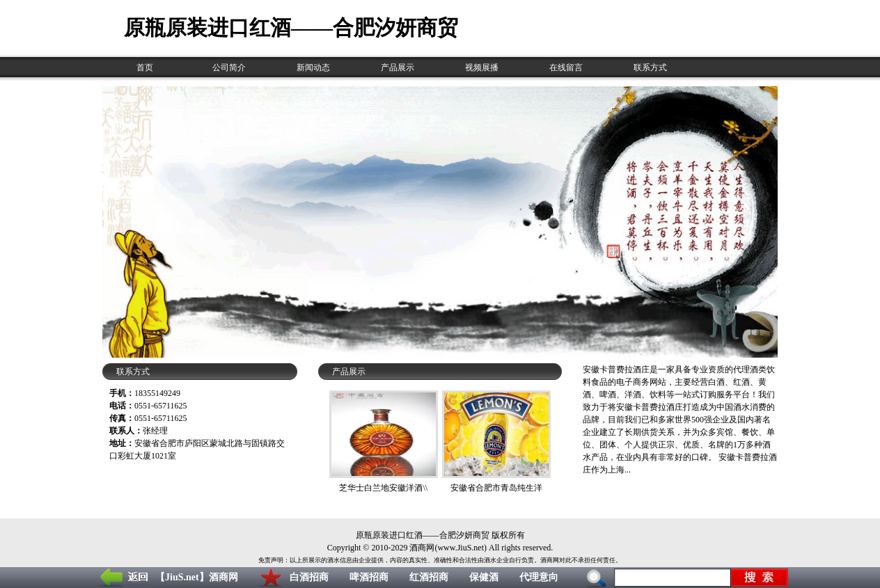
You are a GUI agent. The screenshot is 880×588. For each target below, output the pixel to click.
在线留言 (566, 67)
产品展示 (398, 67)
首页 (145, 67)
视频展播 (482, 67)
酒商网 (422, 548)
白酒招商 (309, 577)
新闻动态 (313, 67)
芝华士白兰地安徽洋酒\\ (383, 488)
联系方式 (650, 67)
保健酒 (484, 577)
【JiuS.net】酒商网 (197, 577)
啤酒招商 (369, 577)
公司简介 (229, 67)
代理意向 (539, 577)
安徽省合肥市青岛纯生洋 (496, 488)
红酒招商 (429, 577)
